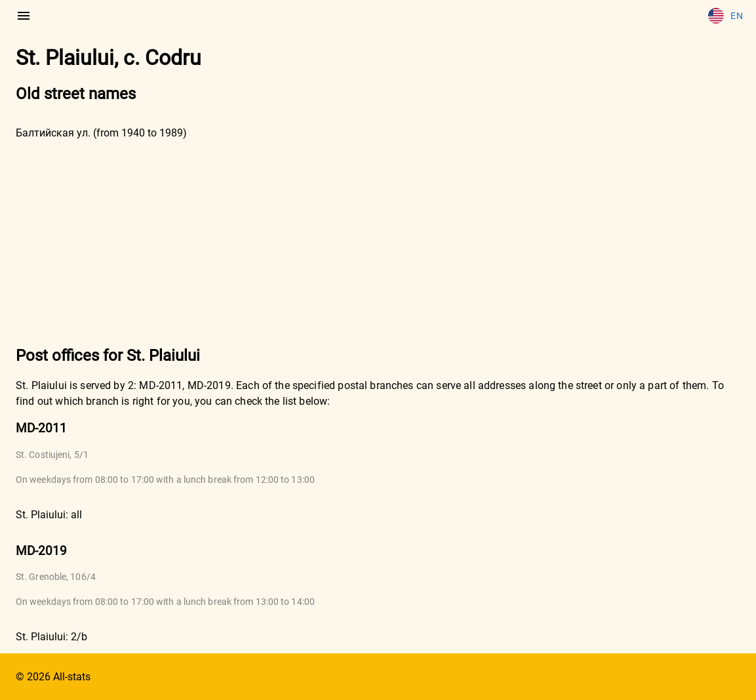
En (726, 16)
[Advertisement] (378, 241)
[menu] (24, 16)
